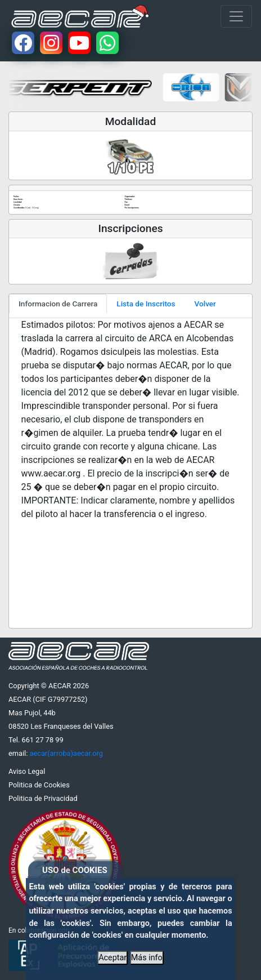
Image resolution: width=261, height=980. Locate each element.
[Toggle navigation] (236, 16)
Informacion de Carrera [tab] (58, 304)
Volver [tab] (205, 304)
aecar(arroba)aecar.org (66, 753)
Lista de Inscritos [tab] (146, 304)
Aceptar (112, 958)
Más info (147, 958)
